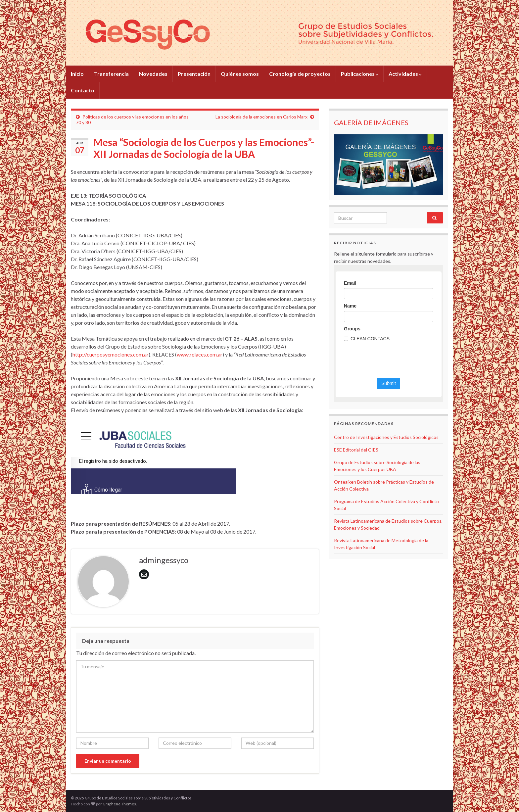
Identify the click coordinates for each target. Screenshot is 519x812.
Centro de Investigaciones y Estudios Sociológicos (386, 437)
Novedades (153, 74)
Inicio (77, 74)
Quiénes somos (240, 74)
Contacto (83, 90)
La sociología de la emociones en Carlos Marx (261, 117)
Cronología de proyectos (300, 74)
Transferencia (111, 74)
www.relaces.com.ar (200, 354)
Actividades (405, 74)
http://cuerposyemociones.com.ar (111, 354)
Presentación (194, 74)
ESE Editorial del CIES (356, 450)
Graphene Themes (119, 804)
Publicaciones (360, 74)
